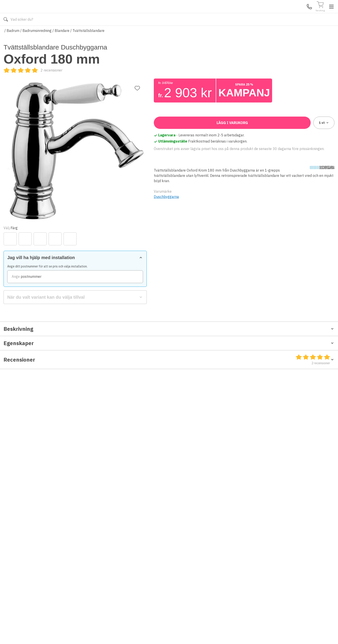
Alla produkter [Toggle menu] (20, 33)
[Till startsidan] (37, 13)
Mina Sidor (300, 13)
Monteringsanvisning (21, 396)
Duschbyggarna (166, 285)
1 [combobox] (324, 211)
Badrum (13, 44)
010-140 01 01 (135, 33)
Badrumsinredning (37, 44)
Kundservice (284, 13)
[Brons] (160, 130)
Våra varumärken (174, 33)
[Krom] (205, 130)
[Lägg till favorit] (137, 66)
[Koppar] (190, 130)
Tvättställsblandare (88, 44)
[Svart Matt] (220, 130)
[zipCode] (244, 167)
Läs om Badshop (208, 33)
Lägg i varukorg (232, 211)
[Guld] (175, 130)
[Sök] (222, 13)
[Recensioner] (183, 83)
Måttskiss (13, 392)
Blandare (62, 44)
